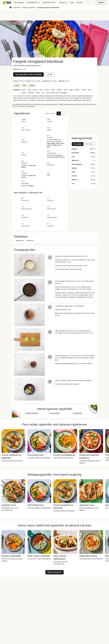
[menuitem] (8, 3)
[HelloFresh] (7, 3)
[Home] (11, 8)
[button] (40, 113)
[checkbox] (14, 69)
